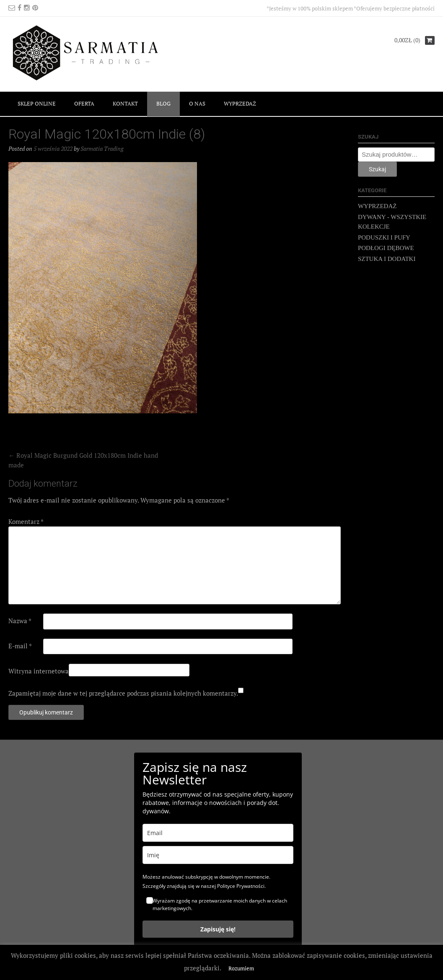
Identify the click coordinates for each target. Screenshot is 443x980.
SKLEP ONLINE (37, 103)
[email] (218, 833)
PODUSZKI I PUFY (384, 237)
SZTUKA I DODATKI (387, 259)
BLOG (163, 103)
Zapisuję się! (218, 929)
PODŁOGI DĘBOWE (386, 248)
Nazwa (20, 621)
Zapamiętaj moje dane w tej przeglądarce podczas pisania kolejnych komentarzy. (123, 693)
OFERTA (84, 103)
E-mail (20, 646)
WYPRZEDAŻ (240, 103)
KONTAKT (125, 103)
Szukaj (377, 169)
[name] (218, 855)
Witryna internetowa (39, 671)
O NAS (197, 103)
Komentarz (26, 521)
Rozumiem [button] (241, 968)
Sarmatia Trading (102, 148)
